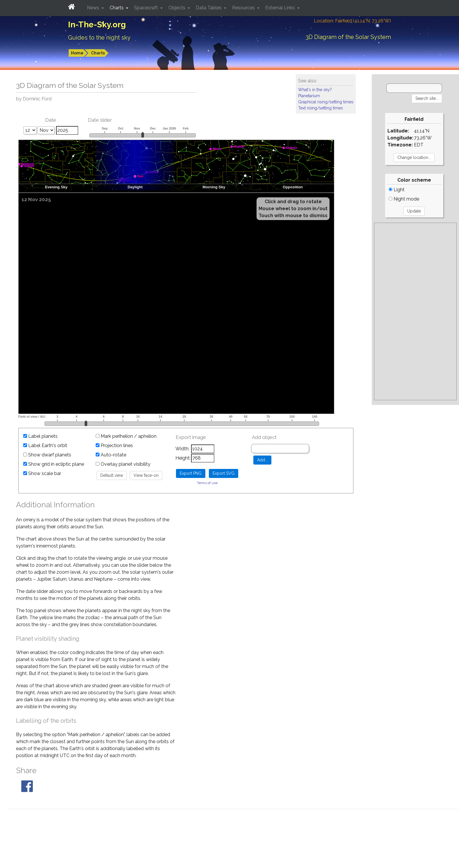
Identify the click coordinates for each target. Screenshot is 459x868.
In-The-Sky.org (97, 25)
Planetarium (309, 96)
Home (77, 53)
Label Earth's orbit (45, 445)
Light (397, 190)
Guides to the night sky (99, 38)
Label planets (40, 436)
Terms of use (207, 483)
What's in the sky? (315, 90)
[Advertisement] (415, 311)
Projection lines (114, 445)
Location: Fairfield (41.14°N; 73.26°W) (352, 21)
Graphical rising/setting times (326, 102)
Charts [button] (117, 8)
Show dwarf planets (47, 455)
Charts (98, 53)
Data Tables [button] (209, 8)
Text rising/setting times (321, 108)
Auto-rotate (111, 455)
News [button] (94, 8)
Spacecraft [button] (147, 8)
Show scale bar (42, 473)
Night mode (404, 199)
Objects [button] (177, 8)
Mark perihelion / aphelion (126, 436)
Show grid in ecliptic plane (54, 464)
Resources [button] (244, 8)
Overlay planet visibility (123, 464)
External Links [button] (281, 8)
